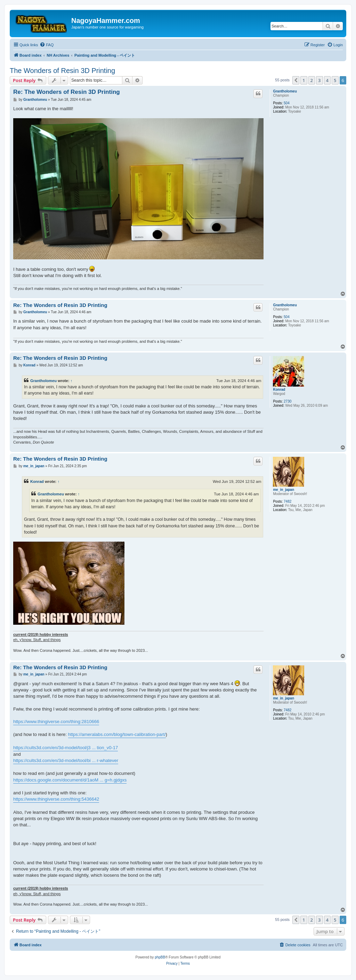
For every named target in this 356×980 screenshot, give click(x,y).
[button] (296, 80)
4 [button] (327, 80)
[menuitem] (47, 45)
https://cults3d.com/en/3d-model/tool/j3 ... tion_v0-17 (66, 748)
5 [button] (335, 80)
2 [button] (312, 80)
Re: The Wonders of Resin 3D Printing (67, 92)
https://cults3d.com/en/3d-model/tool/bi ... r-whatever (66, 760)
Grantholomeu (285, 91)
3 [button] (319, 80)
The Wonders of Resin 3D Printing (62, 71)
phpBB (160, 957)
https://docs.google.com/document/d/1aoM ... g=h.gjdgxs (70, 780)
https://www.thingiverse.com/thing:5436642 (56, 799)
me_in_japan (284, 490)
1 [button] (304, 80)
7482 (288, 501)
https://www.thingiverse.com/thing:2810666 (56, 722)
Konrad (279, 390)
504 (287, 103)
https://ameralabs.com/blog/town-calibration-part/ (117, 734)
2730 (288, 401)
